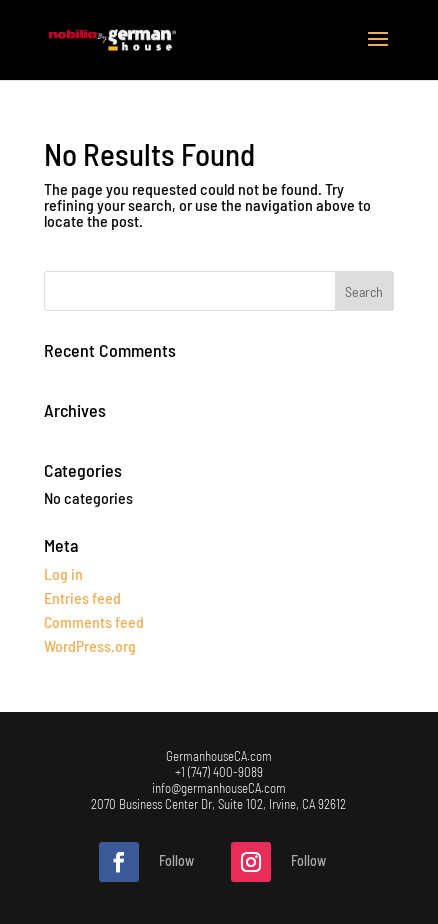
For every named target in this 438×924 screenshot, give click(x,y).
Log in (63, 573)
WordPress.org (90, 645)
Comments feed (94, 621)
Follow (176, 860)
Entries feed (82, 597)
